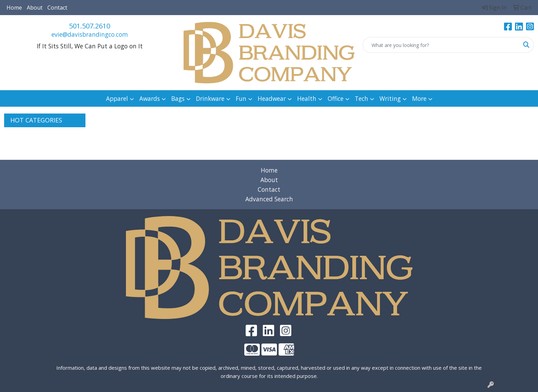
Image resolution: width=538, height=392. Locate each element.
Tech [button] (361, 98)
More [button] (419, 98)
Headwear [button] (272, 98)
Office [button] (336, 98)
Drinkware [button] (210, 98)
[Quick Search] (441, 45)
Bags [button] (178, 98)
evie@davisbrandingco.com (90, 34)
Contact (57, 8)
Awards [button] (150, 98)
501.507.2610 (90, 26)
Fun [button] (241, 98)
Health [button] (307, 98)
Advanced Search (269, 199)
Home (14, 8)
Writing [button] (390, 98)
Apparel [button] (117, 98)
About (35, 8)
